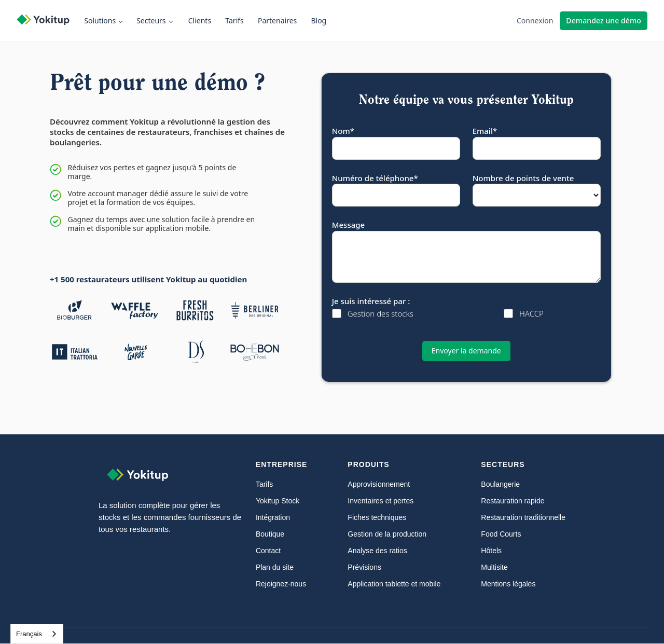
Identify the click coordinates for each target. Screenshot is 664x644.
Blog (319, 20)
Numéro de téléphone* (375, 178)
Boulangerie (500, 484)
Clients (200, 20)
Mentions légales (508, 584)
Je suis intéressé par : (371, 301)
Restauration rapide (513, 501)
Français (29, 634)
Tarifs (234, 20)
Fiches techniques (377, 517)
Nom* (343, 131)
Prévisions (364, 567)
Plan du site (275, 567)
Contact (268, 551)
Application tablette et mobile (394, 584)
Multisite (494, 567)
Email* (485, 131)
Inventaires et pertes (381, 501)
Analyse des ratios (377, 551)
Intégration (273, 517)
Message (348, 225)
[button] (106, 21)
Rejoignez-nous (281, 584)
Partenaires (277, 20)
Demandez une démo (604, 20)
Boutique (270, 534)
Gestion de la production (387, 534)
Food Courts (501, 534)
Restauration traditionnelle (523, 517)
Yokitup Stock (278, 501)
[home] (48, 21)
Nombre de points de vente (523, 178)
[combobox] (37, 634)
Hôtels (491, 551)
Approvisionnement (379, 484)
